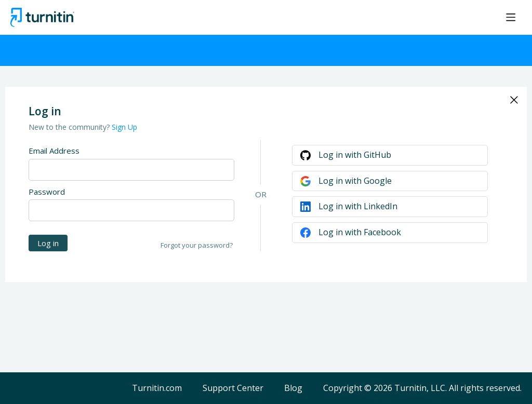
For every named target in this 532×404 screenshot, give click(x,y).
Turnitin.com (157, 388)
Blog (293, 388)
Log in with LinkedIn (358, 206)
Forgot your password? (197, 245)
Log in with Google (355, 181)
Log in (48, 243)
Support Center (233, 388)
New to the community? (70, 127)
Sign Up (124, 127)
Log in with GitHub (355, 155)
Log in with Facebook (360, 232)
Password (47, 192)
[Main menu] (511, 17)
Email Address (54, 151)
